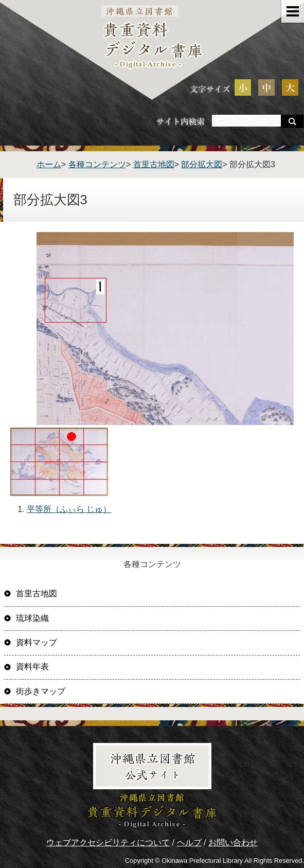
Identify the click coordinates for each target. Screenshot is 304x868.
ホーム (49, 164)
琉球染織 (32, 618)
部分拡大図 (202, 164)
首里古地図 (154, 164)
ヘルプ (189, 843)
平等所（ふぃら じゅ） (69, 509)
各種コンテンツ (97, 164)
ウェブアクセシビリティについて (108, 843)
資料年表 (32, 667)
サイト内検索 (181, 121)
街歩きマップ (41, 691)
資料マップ (37, 642)
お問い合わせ (233, 843)
